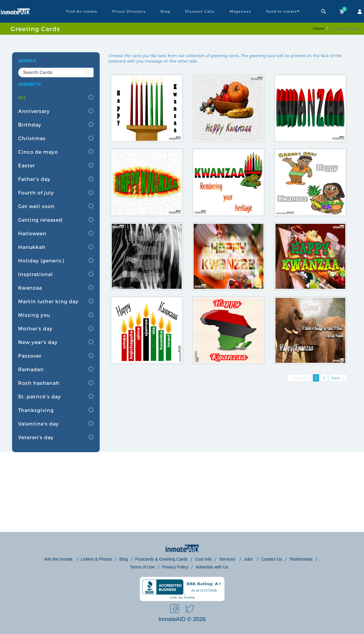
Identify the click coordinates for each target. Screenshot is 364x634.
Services (228, 559)
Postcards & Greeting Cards (161, 559)
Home (319, 28)
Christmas (32, 138)
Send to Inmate (283, 11)
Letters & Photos (97, 559)
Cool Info (203, 559)
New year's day (38, 342)
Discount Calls (200, 11)
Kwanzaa (30, 288)
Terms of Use (142, 567)
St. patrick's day (40, 396)
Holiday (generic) (41, 261)
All (22, 97)
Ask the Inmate (59, 559)
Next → (338, 378)
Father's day (34, 179)
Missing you (34, 315)
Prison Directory (129, 11)
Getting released (40, 220)
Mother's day (35, 328)
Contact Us (271, 559)
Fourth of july (36, 193)
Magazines (241, 11)
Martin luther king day (48, 301)
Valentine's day (39, 424)
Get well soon (36, 206)
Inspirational (35, 274)
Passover (30, 356)
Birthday (30, 125)
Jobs (249, 559)
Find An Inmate (82, 11)
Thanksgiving (36, 410)
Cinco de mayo (38, 152)
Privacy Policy (175, 567)
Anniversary (34, 111)
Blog (165, 11)
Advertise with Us (212, 567)
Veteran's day (36, 437)
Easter (27, 165)
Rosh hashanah (39, 383)
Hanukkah (32, 247)
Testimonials (301, 559)
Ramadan (31, 369)
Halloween (32, 233)
